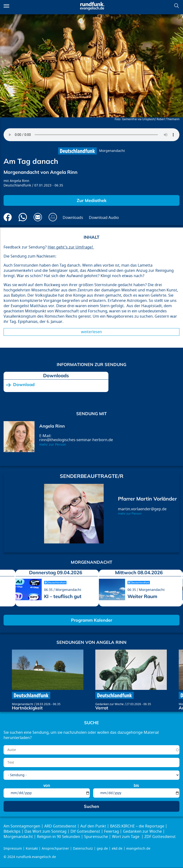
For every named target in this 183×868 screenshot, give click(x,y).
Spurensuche (96, 837)
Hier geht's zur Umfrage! (71, 247)
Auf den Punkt (93, 826)
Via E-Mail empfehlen (38, 217)
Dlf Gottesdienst (85, 832)
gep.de (102, 849)
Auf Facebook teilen (8, 217)
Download (24, 385)
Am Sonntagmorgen (22, 826)
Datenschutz (83, 849)
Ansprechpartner (55, 849)
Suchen (177, 6)
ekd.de (117, 849)
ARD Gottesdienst (60, 826)
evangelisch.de (138, 849)
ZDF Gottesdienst (160, 837)
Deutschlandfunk (17, 185)
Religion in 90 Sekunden (58, 837)
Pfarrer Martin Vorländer (147, 499)
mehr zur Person (53, 445)
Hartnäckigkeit (27, 708)
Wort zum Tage (126, 837)
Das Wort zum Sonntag (46, 832)
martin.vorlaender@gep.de (142, 509)
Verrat (102, 708)
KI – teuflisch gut (63, 596)
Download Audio (104, 218)
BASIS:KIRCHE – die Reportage (137, 826)
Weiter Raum (142, 596)
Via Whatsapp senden (23, 217)
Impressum (13, 849)
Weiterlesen (91, 332)
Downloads (73, 218)
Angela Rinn (20, 181)
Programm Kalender (92, 620)
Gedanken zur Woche (109, 704)
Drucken (53, 217)
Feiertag (112, 832)
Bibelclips (12, 832)
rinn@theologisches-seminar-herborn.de (76, 440)
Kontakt (32, 849)
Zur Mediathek (92, 200)
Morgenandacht (112, 151)
